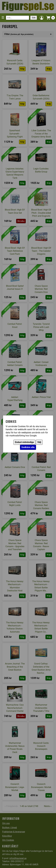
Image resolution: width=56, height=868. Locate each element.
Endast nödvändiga (24, 442)
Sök (34, 18)
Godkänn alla (28, 447)
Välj (39, 442)
